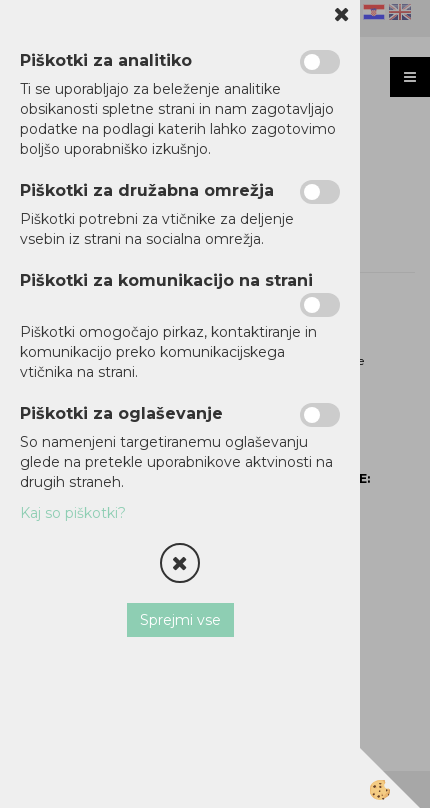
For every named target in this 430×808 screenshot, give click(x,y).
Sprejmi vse (180, 620)
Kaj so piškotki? (73, 513)
